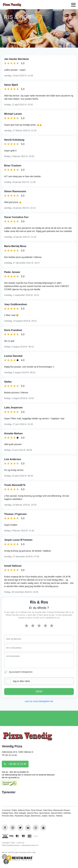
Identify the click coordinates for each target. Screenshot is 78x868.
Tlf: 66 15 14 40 (9, 755)
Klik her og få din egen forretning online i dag (19, 852)
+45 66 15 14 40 (15, 764)
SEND (39, 692)
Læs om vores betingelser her (39, 701)
